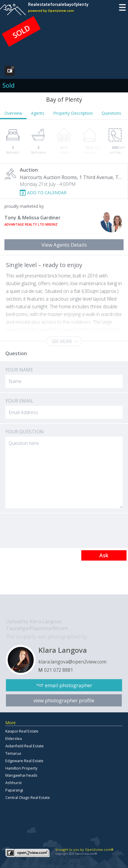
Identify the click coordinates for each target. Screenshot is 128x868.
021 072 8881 (59, 670)
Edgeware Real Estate (24, 761)
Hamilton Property (21, 768)
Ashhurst (13, 783)
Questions (111, 113)
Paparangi (14, 790)
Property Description (73, 113)
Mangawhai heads (21, 775)
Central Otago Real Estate (28, 797)
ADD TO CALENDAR (47, 193)
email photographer (69, 685)
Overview (13, 113)
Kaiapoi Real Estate (22, 731)
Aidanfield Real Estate (25, 746)
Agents (38, 113)
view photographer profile (64, 700)
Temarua (13, 753)
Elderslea (14, 738)
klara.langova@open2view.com (72, 662)
